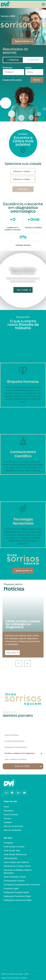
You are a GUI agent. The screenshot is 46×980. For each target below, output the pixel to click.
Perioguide (8, 843)
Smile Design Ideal (12, 851)
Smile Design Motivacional (15, 854)
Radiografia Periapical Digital (16, 892)
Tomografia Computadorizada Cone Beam (22, 885)
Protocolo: (8, 68)
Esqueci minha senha (12, 80)
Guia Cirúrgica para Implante (16, 862)
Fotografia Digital (11, 888)
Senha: (28, 68)
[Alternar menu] (43, 4)
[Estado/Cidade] (23, 171)
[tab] (13, 60)
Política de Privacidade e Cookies (14, 978)
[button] (19, 663)
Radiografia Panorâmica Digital (17, 896)
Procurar (23, 189)
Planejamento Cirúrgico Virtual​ (17, 866)
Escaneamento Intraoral (14, 881)
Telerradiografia (10, 858)
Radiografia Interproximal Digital (18, 900)
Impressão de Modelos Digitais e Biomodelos (18, 871)
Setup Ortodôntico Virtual (15, 877)
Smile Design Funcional (14, 847)
